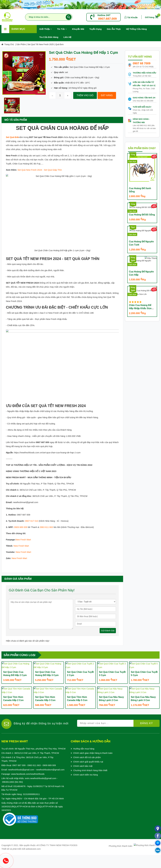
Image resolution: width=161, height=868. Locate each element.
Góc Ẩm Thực (114, 29)
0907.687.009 (107, 19)
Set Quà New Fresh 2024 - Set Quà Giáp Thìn (40, 170)
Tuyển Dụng (97, 28)
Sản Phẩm (21, 44)
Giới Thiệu (46, 29)
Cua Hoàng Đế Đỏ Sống (142, 206)
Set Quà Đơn (12, 137)
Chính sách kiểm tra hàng (86, 788)
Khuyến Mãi (79, 28)
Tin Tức (62, 29)
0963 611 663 (46, 513)
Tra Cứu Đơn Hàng (49, 37)
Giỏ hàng (152, 17)
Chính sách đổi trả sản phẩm (87, 770)
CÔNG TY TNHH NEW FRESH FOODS (58, 858)
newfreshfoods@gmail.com (21, 783)
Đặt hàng (107, 95)
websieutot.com (33, 862)
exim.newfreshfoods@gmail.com (41, 791)
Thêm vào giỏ (85, 95)
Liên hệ (67, 37)
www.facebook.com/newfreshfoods (28, 787)
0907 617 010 (32, 506)
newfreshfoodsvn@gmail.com (50, 783)
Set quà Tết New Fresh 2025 (41, 44)
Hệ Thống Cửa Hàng (136, 29)
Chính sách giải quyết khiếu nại (88, 775)
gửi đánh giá (108, 616)
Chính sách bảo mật (83, 779)
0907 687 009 (19, 778)
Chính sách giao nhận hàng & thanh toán (93, 766)
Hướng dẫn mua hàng (84, 762)
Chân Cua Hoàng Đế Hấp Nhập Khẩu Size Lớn (140, 311)
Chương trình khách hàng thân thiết (90, 783)
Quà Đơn (59, 44)
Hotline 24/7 (104, 15)
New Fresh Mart (23, 525)
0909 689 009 (21, 513)
